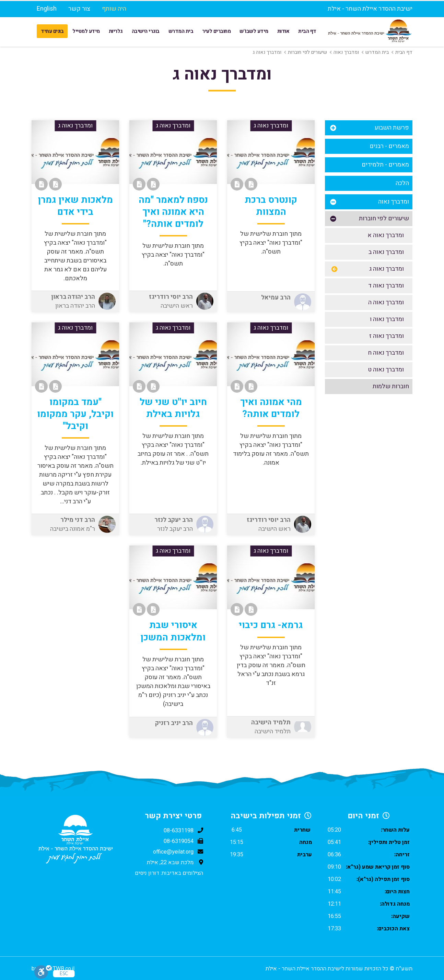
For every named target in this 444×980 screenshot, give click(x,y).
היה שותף (114, 9)
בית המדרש (181, 31)
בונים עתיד (52, 31)
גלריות (116, 31)
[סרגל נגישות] (43, 972)
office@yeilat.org (173, 852)
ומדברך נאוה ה (386, 302)
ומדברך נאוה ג (387, 269)
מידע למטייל (86, 31)
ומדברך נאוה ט (386, 370)
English (47, 9)
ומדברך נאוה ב (386, 252)
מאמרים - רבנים (389, 146)
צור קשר (79, 9)
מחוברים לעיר (216, 31)
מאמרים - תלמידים (385, 165)
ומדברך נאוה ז (387, 336)
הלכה (402, 183)
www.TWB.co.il (57, 969)
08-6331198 (179, 831)
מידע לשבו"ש (254, 31)
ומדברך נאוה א (386, 235)
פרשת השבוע (392, 128)
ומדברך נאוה (346, 52)
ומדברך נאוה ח (386, 353)
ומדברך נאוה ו (387, 319)
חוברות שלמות (391, 386)
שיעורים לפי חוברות (307, 52)
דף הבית (307, 31)
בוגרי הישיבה (146, 31)
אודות (283, 31)
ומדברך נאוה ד (386, 286)
